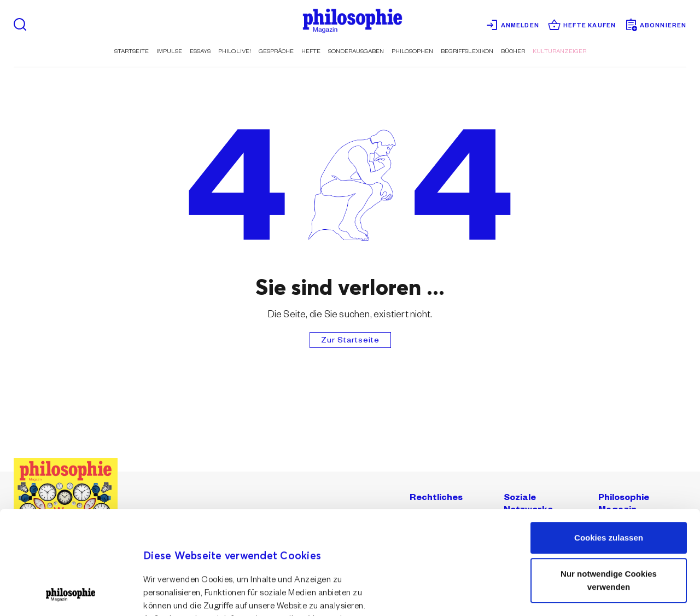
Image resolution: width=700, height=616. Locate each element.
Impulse (169, 52)
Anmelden (512, 26)
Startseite (132, 52)
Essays (200, 52)
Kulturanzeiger (559, 52)
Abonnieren (655, 26)
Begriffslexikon (467, 52)
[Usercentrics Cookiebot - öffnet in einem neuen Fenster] (71, 595)
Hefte (311, 52)
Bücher (513, 52)
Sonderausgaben (356, 52)
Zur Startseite (350, 341)
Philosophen (412, 52)
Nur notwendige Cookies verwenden (609, 483)
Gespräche (276, 52)
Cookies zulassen (609, 441)
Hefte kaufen (582, 26)
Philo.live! (235, 52)
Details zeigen (171, 583)
